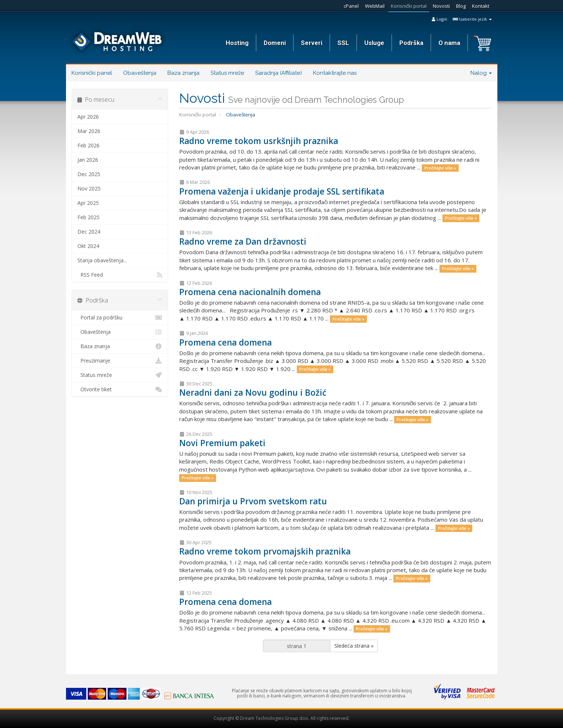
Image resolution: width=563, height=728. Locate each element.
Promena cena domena (225, 342)
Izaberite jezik (472, 19)
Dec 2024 (89, 232)
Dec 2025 (89, 174)
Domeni (275, 43)
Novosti (441, 6)
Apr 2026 (88, 117)
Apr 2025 (88, 203)
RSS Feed (120, 275)
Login (439, 19)
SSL (343, 43)
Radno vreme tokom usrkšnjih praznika (259, 141)
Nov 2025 (89, 188)
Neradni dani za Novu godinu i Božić (253, 393)
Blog (461, 6)
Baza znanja (183, 73)
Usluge (374, 43)
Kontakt (481, 6)
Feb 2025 (88, 217)
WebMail (375, 6)
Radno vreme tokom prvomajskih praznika (265, 551)
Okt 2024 (88, 246)
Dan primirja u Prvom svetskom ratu (253, 501)
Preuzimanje (120, 361)
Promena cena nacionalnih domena (250, 292)
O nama (449, 43)
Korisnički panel (92, 73)
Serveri (312, 43)
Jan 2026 (88, 160)
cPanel (351, 6)
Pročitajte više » (440, 168)
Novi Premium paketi (222, 443)
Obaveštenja (140, 73)
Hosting (237, 43)
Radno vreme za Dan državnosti (243, 241)
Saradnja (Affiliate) (279, 73)
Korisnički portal (409, 6)
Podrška (411, 43)
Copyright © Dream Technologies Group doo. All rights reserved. (281, 718)
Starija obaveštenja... (102, 260)
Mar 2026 (89, 131)
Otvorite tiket (120, 389)
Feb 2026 (88, 145)
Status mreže (227, 73)
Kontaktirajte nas (335, 73)
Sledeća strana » (354, 646)
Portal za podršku (120, 318)
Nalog (481, 73)
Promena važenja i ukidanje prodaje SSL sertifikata (282, 191)
